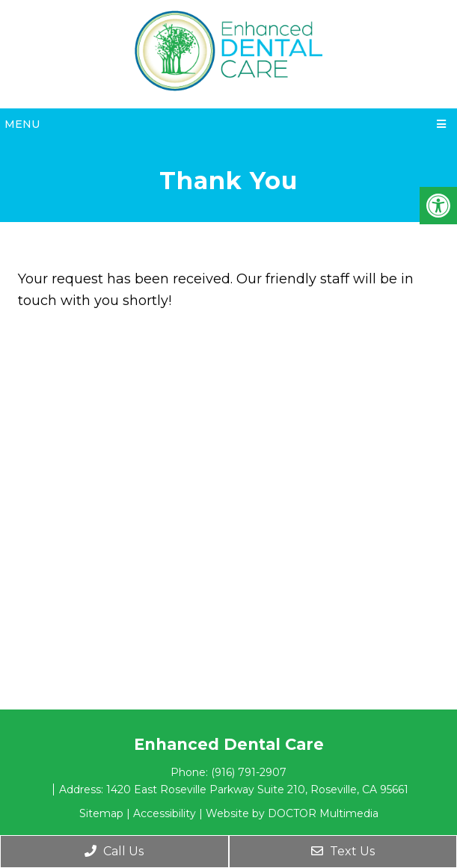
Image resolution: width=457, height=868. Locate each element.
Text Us (343, 851)
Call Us (114, 851)
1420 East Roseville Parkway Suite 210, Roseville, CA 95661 (257, 789)
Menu (22, 124)
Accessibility (165, 813)
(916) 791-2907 (249, 772)
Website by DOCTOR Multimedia (292, 813)
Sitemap (101, 813)
